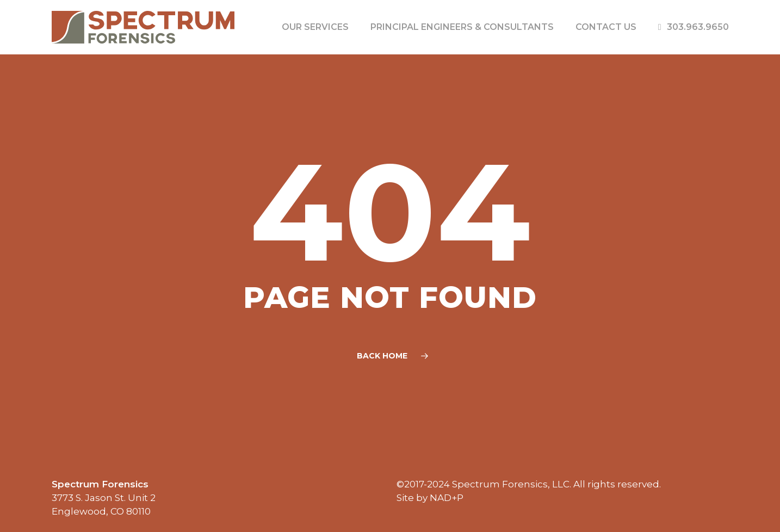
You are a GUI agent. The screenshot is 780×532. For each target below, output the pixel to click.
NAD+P (447, 498)
